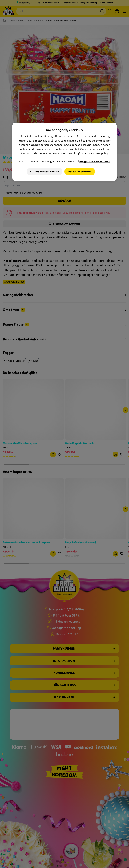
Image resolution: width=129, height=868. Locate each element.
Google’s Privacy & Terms (95, 161)
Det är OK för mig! (80, 171)
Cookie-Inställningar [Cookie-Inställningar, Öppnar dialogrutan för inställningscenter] (45, 171)
